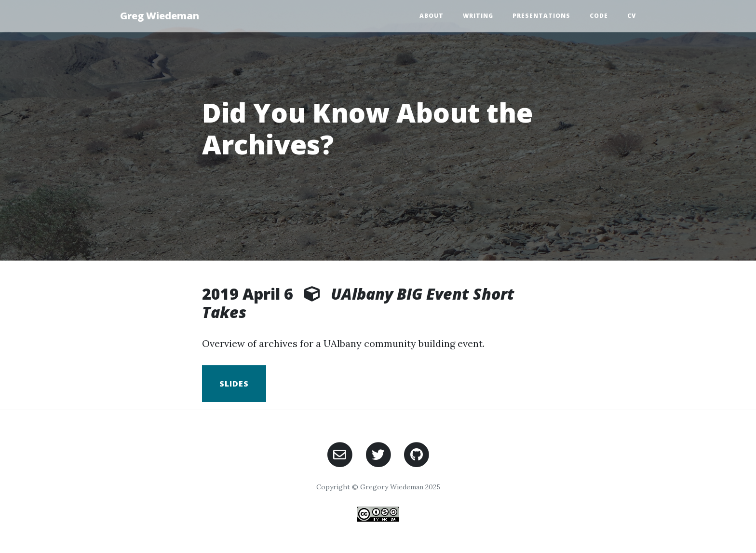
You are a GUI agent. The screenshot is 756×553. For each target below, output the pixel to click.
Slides (234, 384)
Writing (478, 16)
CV (632, 16)
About (432, 16)
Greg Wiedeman (160, 16)
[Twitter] (378, 453)
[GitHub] (416, 453)
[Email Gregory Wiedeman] (340, 453)
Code (599, 16)
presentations (541, 16)
